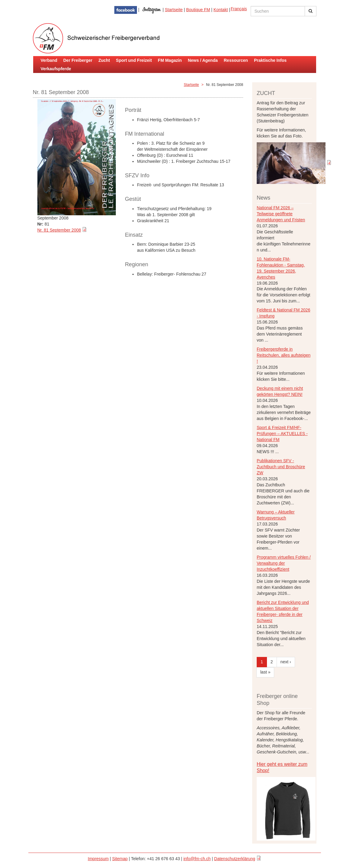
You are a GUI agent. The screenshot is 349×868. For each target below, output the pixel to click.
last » (265, 672)
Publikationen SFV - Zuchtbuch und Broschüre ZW (281, 467)
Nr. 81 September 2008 (59, 230)
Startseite (174, 10)
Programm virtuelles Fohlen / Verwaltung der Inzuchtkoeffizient (284, 563)
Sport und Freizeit (134, 60)
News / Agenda (203, 60)
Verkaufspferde (56, 69)
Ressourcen (236, 60)
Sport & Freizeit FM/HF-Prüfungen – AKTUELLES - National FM (282, 434)
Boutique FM (198, 10)
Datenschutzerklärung (235, 859)
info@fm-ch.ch (197, 859)
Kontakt (221, 10)
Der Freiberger (78, 60)
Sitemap (120, 859)
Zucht (104, 60)
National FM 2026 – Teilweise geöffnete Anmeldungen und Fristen (281, 214)
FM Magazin (170, 60)
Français (239, 9)
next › (286, 662)
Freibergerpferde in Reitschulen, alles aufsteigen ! (284, 355)
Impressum (98, 859)
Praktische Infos (270, 60)
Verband (49, 60)
